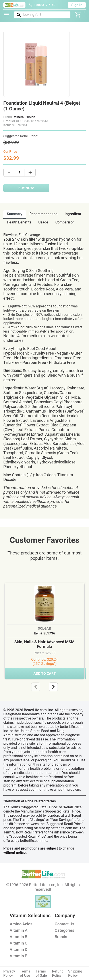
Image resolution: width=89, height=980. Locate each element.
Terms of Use (25, 973)
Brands (61, 937)
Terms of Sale (41, 973)
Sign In (77, 5)
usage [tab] (43, 222)
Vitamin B (18, 937)
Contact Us (64, 924)
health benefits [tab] (19, 222)
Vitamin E (18, 956)
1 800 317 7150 (42, 5)
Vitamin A (19, 930)
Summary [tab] (15, 214)
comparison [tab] (65, 222)
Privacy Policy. (9, 973)
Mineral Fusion (24, 117)
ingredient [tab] (73, 214)
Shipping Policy (75, 973)
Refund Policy (58, 973)
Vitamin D (19, 949)
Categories (64, 930)
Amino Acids (21, 924)
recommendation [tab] (44, 214)
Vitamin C (19, 943)
